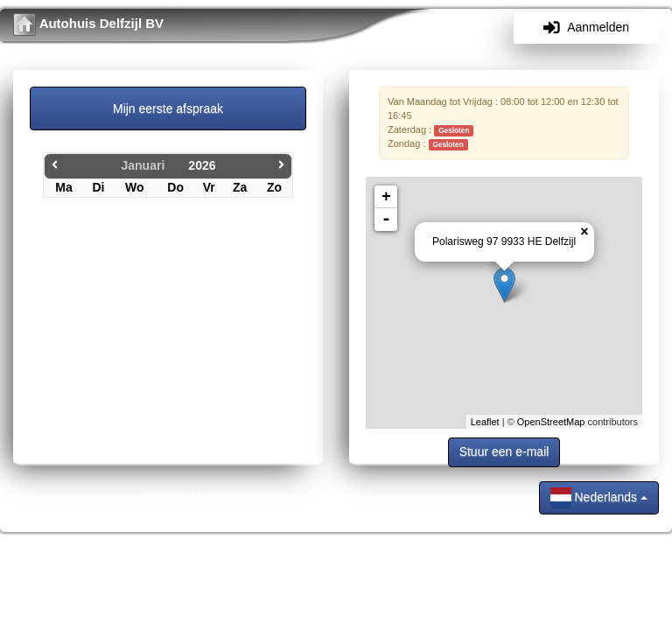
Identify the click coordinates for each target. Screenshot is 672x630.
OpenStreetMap (551, 422)
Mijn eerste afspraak (168, 108)
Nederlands (599, 498)
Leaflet (485, 422)
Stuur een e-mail (504, 451)
